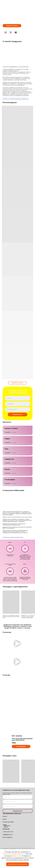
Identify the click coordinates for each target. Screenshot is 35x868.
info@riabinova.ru (8, 835)
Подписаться (17, 415)
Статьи (5, 825)
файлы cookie (17, 856)
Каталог (5, 816)
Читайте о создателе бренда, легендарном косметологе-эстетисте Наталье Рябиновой (16, 99)
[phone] (18, 404)
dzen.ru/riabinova (8, 837)
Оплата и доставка (8, 822)
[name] (18, 409)
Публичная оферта (7, 826)
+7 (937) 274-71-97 (8, 832)
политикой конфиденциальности (14, 854)
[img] (15, 841)
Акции (4, 819)
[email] (18, 398)
